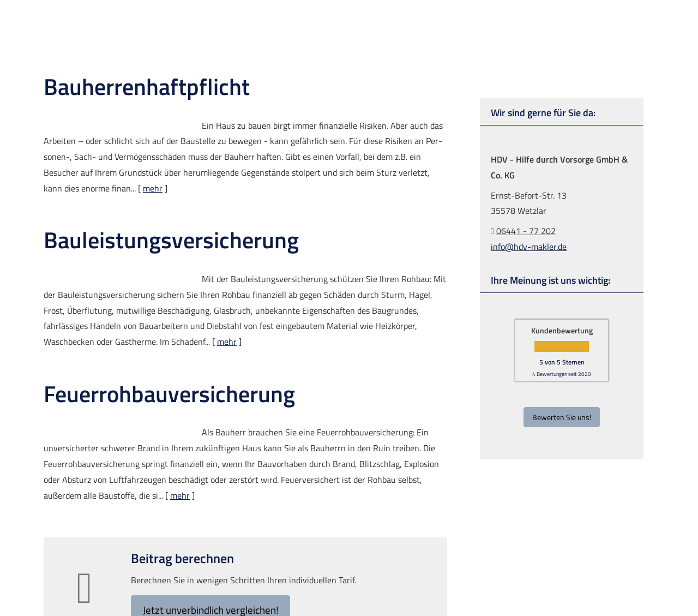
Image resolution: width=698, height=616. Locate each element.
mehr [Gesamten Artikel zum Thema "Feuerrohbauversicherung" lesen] (180, 495)
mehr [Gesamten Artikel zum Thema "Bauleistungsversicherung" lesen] (227, 341)
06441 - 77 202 (526, 230)
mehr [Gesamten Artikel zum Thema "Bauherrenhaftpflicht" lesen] (153, 188)
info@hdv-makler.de (529, 246)
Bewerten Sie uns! (562, 417)
